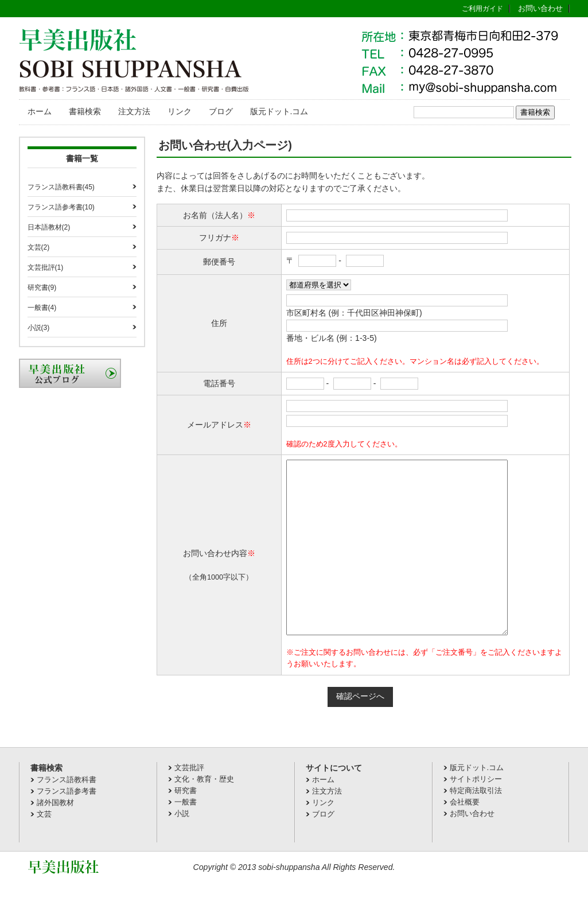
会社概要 (465, 836)
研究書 (186, 825)
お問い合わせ (540, 8)
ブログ (221, 111)
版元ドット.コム (279, 111)
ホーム (40, 111)
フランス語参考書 (67, 825)
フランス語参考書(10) (61, 207)
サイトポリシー (476, 813)
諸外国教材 (55, 837)
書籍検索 (85, 111)
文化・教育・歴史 (204, 813)
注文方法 (134, 111)
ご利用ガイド (482, 9)
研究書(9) (42, 287)
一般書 (186, 836)
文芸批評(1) (46, 267)
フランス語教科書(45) (61, 187)
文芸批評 (189, 802)
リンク (180, 111)
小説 (182, 848)
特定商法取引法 (476, 825)
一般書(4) (42, 308)
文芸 (44, 848)
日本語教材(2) (49, 227)
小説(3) (39, 328)
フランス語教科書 (67, 814)
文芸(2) (39, 247)
